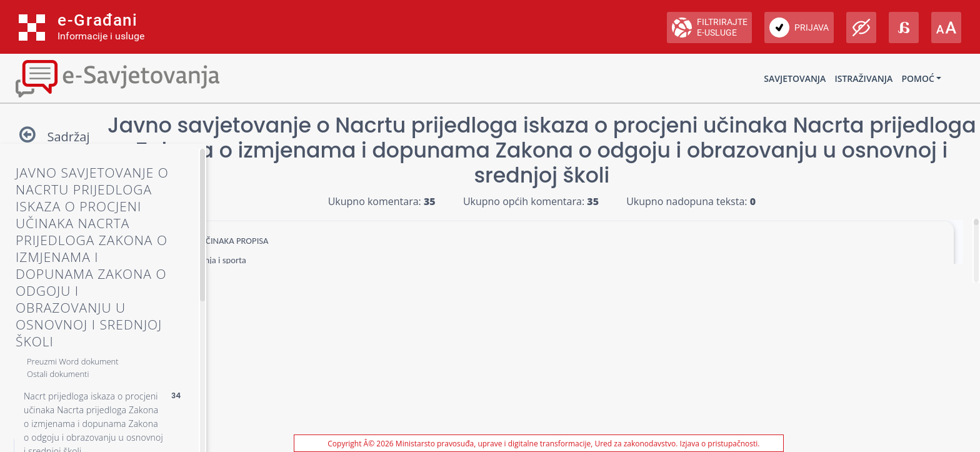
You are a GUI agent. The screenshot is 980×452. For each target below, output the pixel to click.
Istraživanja (863, 78)
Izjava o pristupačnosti (719, 444)
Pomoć (917, 78)
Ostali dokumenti (58, 374)
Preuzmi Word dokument (73, 361)
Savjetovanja (795, 78)
